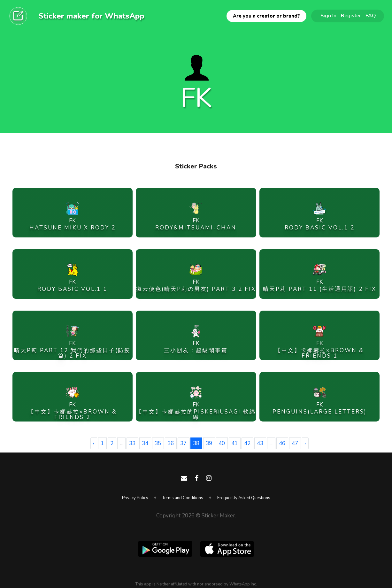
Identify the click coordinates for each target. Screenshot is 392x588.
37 (183, 443)
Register (351, 16)
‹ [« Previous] (94, 443)
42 (247, 443)
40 (222, 443)
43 (260, 443)
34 (145, 443)
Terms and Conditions (183, 498)
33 (132, 443)
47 (295, 443)
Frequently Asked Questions (244, 498)
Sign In (328, 16)
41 (234, 443)
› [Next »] (305, 443)
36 (171, 443)
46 (282, 443)
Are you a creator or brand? (266, 16)
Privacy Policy (135, 498)
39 (209, 443)
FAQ (371, 16)
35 (158, 443)
